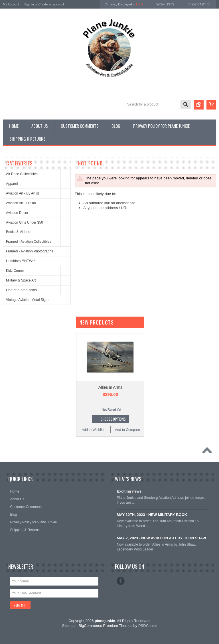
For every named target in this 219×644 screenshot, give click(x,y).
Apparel (12, 184)
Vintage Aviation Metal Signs (28, 300)
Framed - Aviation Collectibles (29, 242)
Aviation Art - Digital (21, 203)
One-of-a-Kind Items (21, 290)
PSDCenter (148, 626)
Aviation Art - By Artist (22, 193)
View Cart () (199, 4)
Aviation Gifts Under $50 (25, 222)
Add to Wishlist (93, 430)
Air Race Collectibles (22, 174)
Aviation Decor (17, 213)
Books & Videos (18, 232)
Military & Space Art (21, 280)
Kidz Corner (15, 271)
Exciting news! (130, 491)
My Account (11, 4)
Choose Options (113, 419)
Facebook (121, 581)
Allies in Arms (110, 387)
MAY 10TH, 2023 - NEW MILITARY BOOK (152, 515)
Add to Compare (127, 430)
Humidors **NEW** (20, 261)
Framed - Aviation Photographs (30, 251)
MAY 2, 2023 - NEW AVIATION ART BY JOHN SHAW (161, 538)
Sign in (29, 4)
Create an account (51, 4)
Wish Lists (165, 4)
